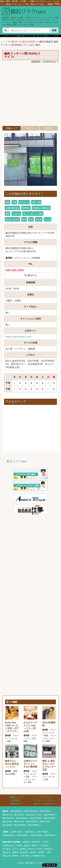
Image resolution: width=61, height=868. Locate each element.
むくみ (47, 219)
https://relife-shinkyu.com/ (18, 337)
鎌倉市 (27, 846)
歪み (31, 219)
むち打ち (16, 214)
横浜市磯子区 (50, 815)
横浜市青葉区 (20, 825)
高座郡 (41, 852)
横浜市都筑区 (29, 42)
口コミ (30, 128)
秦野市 (23, 849)
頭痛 (7, 202)
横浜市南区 (19, 815)
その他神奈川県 (37, 856)
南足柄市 (24, 852)
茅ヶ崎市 (6, 849)
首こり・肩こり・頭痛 (33, 214)
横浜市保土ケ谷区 (34, 815)
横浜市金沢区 (8, 818)
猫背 (24, 219)
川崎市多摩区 (22, 835)
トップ (4, 42)
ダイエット (24, 202)
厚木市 (31, 849)
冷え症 (39, 219)
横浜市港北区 (22, 818)
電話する (31, 275)
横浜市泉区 (7, 825)
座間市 (15, 852)
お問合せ (49, 128)
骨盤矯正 (26, 208)
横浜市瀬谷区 (32, 822)
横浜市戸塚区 (36, 818)
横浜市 (15, 42)
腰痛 (7, 214)
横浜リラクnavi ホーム (45, 804)
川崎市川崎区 (16, 832)
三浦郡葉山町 (8, 846)
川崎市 (5, 832)
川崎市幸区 (29, 832)
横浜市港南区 (50, 818)
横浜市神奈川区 (31, 811)
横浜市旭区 (7, 822)
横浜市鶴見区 (16, 811)
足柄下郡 (24, 856)
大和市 (39, 849)
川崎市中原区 (42, 832)
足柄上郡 (6, 856)
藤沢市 (35, 846)
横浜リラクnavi (16, 461)
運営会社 (16, 804)
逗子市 (15, 849)
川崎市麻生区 (50, 835)
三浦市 (45, 842)
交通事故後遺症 (12, 208)
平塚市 (19, 846)
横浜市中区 (7, 815)
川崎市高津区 (8, 835)
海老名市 (6, 852)
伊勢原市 (48, 849)
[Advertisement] (30, 95)
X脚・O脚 (36, 202)
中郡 (48, 852)
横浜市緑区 (19, 822)
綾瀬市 (33, 852)
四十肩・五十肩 (12, 219)
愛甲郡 (15, 856)
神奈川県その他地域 (11, 842)
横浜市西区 (45, 811)
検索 (54, 30)
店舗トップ (12, 128)
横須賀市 (36, 842)
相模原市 (26, 842)
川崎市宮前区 (36, 835)
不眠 (14, 202)
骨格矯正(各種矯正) (41, 208)
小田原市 (44, 846)
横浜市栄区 (45, 822)
